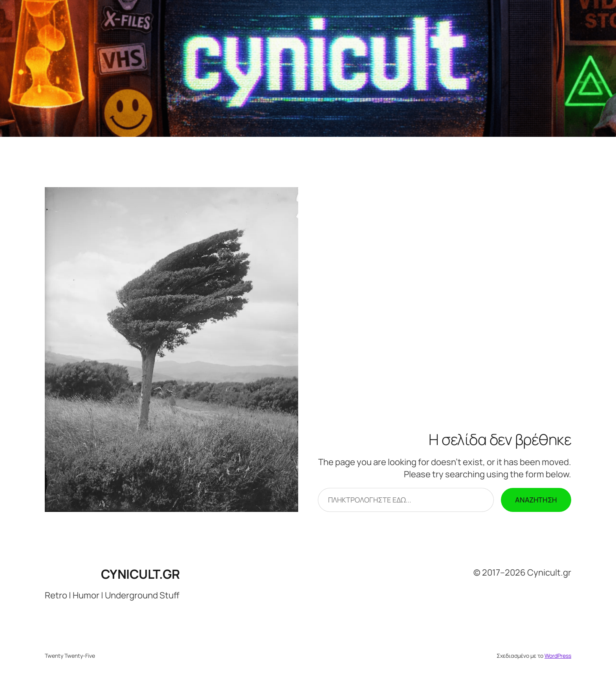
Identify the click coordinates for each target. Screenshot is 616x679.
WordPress (558, 656)
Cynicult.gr (140, 574)
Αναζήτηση (536, 500)
